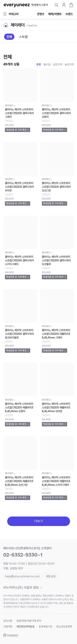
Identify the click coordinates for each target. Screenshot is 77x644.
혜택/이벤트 (55, 14)
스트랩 (23, 37)
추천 (39, 64)
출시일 (47, 64)
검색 (56, 5)
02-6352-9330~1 (23, 555)
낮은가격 (57, 64)
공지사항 (8, 621)
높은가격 (69, 64)
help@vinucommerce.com (22, 576)
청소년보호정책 (64, 627)
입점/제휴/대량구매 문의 (29, 621)
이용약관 (8, 627)
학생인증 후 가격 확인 (16, 130)
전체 (9, 37)
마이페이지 (64, 5)
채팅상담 (51, 576)
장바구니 (71, 5)
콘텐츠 (41, 14)
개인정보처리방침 (25, 627)
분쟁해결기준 (45, 627)
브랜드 (69, 14)
